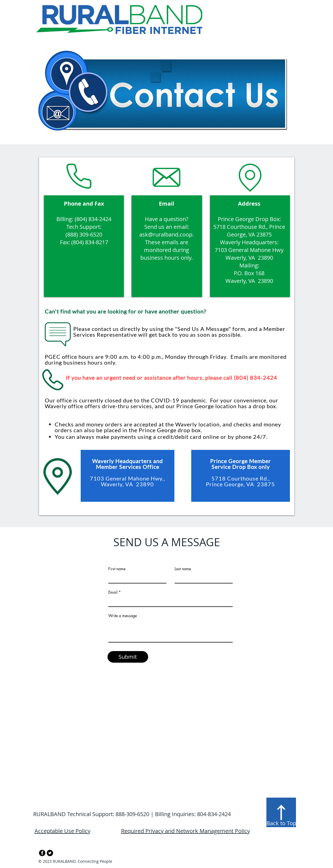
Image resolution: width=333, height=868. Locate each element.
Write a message (123, 616)
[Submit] (128, 657)
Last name (183, 569)
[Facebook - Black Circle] (42, 853)
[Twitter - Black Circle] (50, 853)
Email (113, 592)
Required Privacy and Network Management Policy (185, 831)
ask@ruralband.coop (166, 234)
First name (117, 569)
